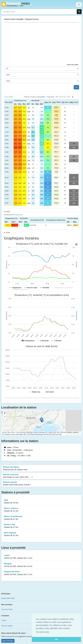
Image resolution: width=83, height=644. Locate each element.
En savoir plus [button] (43, 632)
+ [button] (5, 413)
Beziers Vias (42, 526)
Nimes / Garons (42, 510)
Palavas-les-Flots (42, 573)
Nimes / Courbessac (42, 518)
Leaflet (4, 432)
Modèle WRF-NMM (8, 598)
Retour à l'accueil (16, 4)
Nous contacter (8, 641)
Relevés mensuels (42, 476)
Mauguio (42, 565)
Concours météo (7, 609)
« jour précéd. (9, 97)
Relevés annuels (42, 484)
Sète (42, 502)
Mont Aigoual (42, 534)
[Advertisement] (42, 43)
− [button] (5, 417)
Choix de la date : (73, 65)
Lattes (42, 557)
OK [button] (56, 639)
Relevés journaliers (42, 468)
